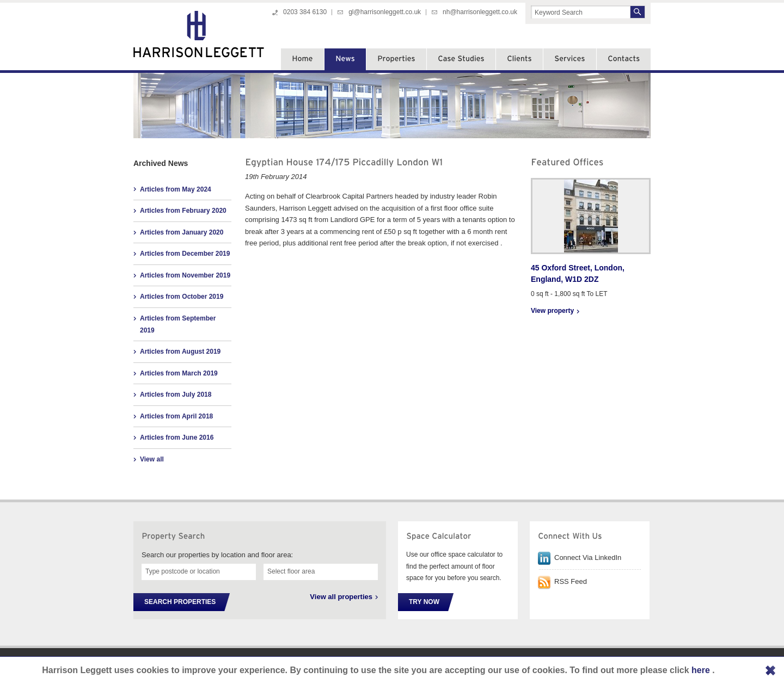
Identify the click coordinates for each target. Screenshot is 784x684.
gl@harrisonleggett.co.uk (385, 12)
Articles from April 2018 (176, 416)
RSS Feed (571, 581)
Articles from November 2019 (185, 275)
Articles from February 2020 (183, 211)
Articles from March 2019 (179, 373)
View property (552, 311)
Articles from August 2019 (180, 352)
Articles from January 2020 (182, 232)
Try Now (424, 602)
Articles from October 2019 (182, 297)
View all (152, 459)
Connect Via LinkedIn (588, 557)
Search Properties (180, 602)
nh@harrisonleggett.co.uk (480, 12)
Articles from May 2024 (176, 189)
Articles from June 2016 (177, 437)
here (702, 670)
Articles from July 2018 (176, 395)
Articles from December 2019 (185, 254)
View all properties (341, 597)
